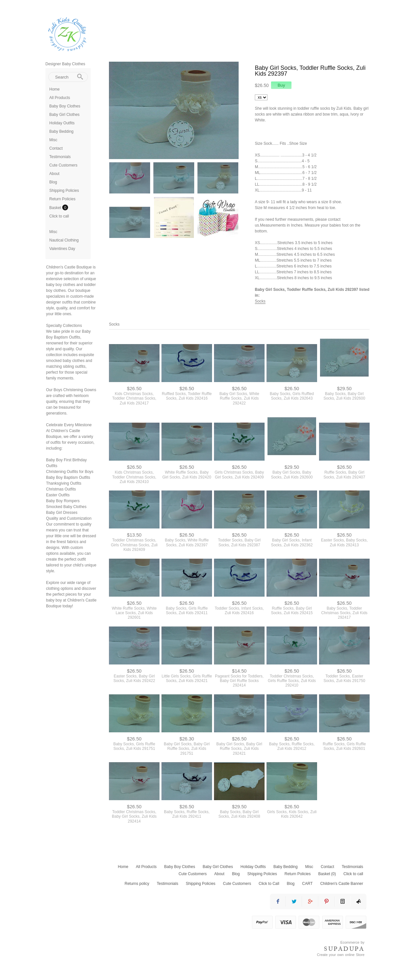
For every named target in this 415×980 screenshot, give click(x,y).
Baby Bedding (61, 131)
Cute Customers (63, 165)
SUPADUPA (344, 949)
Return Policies (62, 199)
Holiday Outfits (62, 123)
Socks (260, 301)
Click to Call (269, 884)
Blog (53, 182)
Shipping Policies (64, 191)
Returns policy (137, 884)
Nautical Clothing (64, 240)
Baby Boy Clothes (65, 106)
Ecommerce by (352, 942)
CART (307, 884)
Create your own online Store (341, 955)
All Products (60, 98)
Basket (56, 208)
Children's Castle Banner (342, 884)
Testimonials (60, 157)
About (54, 174)
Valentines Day (62, 249)
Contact (56, 148)
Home (54, 89)
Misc (53, 140)
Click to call (59, 216)
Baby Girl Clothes (64, 115)
